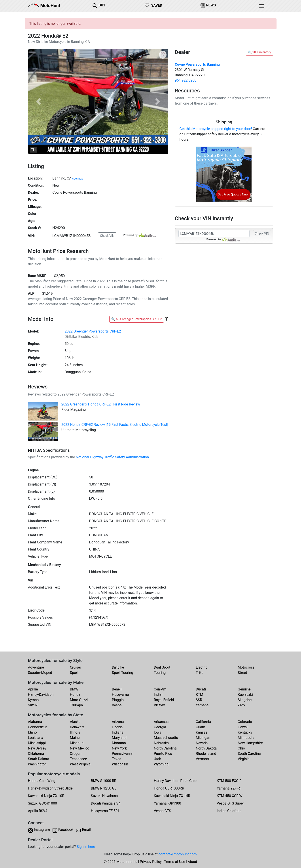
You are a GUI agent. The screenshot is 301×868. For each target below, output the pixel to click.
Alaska (75, 722)
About (192, 862)
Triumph (77, 705)
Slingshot (245, 700)
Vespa (117, 705)
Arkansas (161, 722)
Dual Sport (162, 667)
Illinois (75, 732)
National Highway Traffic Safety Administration (112, 457)
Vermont (203, 759)
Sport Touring (123, 673)
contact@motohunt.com (178, 854)
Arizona (118, 722)
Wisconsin (120, 764)
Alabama (35, 722)
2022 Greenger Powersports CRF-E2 (93, 331)
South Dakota (39, 759)
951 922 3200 (186, 80)
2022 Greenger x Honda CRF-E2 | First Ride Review (101, 404)
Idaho (32, 732)
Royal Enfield (164, 700)
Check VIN (107, 236)
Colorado (245, 722)
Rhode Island (206, 754)
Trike (200, 673)
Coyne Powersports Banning (197, 64)
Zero (241, 705)
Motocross (246, 667)
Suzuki (33, 705)
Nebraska (161, 743)
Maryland (119, 738)
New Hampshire (250, 743)
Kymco (33, 700)
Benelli (117, 689)
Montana (119, 743)
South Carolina (249, 754)
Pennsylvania (122, 754)
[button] (39, 102)
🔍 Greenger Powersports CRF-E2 (137, 319)
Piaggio (118, 700)
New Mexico (80, 748)
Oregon (76, 754)
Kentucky (245, 732)
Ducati (201, 689)
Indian (159, 695)
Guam (201, 727)
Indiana (118, 732)
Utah (158, 759)
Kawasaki (245, 695)
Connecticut (38, 727)
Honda (75, 695)
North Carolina (165, 748)
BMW (74, 689)
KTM (200, 695)
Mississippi (37, 743)
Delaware (77, 727)
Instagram (42, 830)
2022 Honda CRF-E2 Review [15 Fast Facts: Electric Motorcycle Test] (115, 425)
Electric (202, 667)
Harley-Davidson (41, 695)
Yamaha (202, 705)
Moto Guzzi (79, 700)
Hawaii (243, 727)
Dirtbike (118, 667)
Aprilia (33, 689)
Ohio (241, 748)
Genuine (244, 689)
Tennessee (79, 759)
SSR (199, 700)
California (203, 722)
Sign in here (86, 847)
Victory (159, 705)
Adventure (36, 667)
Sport (74, 673)
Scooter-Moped (40, 673)
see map (78, 179)
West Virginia (80, 764)
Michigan (203, 738)
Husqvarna (120, 695)
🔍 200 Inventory (259, 52)
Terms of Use (175, 862)
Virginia (244, 759)
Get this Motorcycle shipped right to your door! (216, 129)
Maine (75, 738)
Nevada (202, 743)
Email (86, 830)
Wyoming (161, 764)
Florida (117, 727)
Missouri (77, 743)
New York (119, 748)
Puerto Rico (163, 754)
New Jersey (37, 748)
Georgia (160, 727)
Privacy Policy (151, 862)
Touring (160, 673)
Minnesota (246, 738)
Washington (37, 764)
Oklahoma (36, 754)
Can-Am (160, 689)
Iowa (158, 732)
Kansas (202, 732)
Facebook (66, 830)
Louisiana (36, 738)
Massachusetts (166, 738)
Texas (117, 759)
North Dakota (206, 748)
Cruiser (76, 667)
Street (242, 673)
